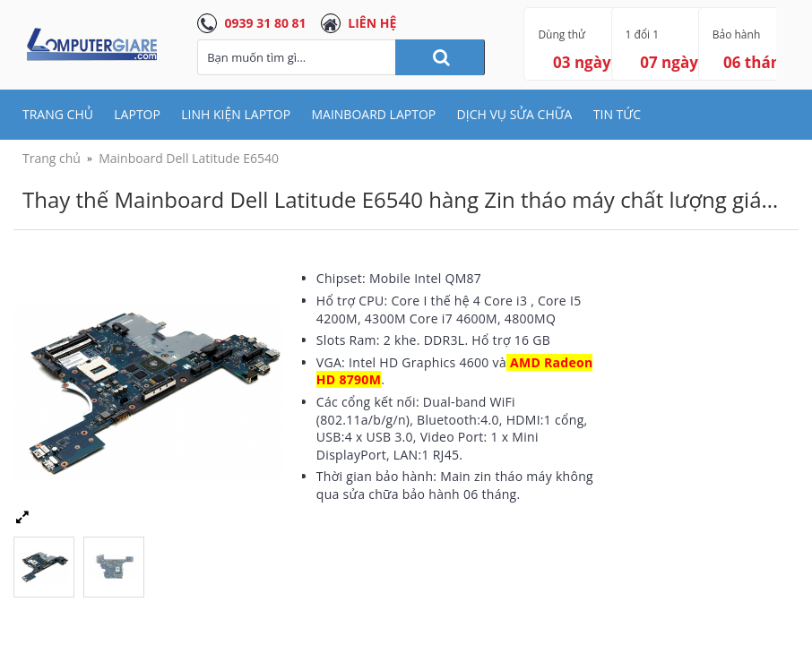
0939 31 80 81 (266, 23)
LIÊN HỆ (372, 23)
